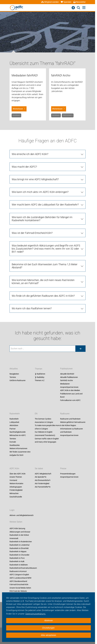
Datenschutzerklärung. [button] (36, 614)
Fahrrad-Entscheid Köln (19, 584)
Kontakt (13, 442)
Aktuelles (14, 369)
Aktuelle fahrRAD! (67, 374)
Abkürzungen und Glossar (20, 532)
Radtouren (65, 414)
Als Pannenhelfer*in (43, 487)
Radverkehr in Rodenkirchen (21, 542)
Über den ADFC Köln (18, 474)
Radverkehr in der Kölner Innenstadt (19, 537)
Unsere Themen (16, 477)
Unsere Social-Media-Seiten (20, 588)
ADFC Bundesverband (18, 581)
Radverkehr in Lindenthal (19, 545)
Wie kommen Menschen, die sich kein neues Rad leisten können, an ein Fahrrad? (43, 282)
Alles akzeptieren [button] (49, 635)
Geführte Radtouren (18, 381)
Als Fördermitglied (42, 484)
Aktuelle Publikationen (69, 377)
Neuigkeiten (14, 374)
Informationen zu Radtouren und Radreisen (71, 430)
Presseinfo (68, 115)
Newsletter (79, 2)
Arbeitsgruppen (16, 487)
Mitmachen (14, 493)
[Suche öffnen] (79, 8)
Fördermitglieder (16, 490)
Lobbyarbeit (14, 422)
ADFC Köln (14, 468)
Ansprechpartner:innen (69, 387)
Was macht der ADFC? (24, 167)
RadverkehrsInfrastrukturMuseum (23, 568)
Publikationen (66, 369)
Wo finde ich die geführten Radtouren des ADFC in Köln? (43, 296)
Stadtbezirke (15, 445)
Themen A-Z (40, 381)
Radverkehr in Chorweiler (19, 555)
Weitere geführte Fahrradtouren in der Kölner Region (73, 424)
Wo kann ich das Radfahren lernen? (32, 308)
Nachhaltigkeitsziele (18, 432)
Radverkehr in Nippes (18, 552)
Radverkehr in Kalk (17, 561)
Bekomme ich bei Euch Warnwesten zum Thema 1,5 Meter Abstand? (45, 266)
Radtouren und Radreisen (70, 419)
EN (36, 414)
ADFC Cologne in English (19, 575)
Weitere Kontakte (16, 484)
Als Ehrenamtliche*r (43, 480)
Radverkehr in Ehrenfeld (19, 548)
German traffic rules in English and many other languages (47, 440)
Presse (63, 468)
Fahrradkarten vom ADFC (70, 400)
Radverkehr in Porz (17, 558)
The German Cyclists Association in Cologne (44, 420)
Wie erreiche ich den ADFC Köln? (30, 154)
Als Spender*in (41, 477)
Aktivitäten (14, 426)
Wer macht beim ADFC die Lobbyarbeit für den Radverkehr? (45, 205)
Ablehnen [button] (49, 620)
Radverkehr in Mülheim (19, 565)
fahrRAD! (16, 115)
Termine (13, 377)
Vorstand (13, 480)
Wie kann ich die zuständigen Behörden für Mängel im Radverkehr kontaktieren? (42, 219)
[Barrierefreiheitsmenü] (73, 8)
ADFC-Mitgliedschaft (43, 474)
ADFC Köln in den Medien (70, 390)
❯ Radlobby (40, 377)
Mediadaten (65, 384)
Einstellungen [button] (48, 628)
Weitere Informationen (18, 449)
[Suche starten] (80, 349)
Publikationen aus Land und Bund (71, 395)
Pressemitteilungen (68, 474)
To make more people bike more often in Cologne (47, 427)
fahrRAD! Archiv (67, 381)
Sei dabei (39, 468)
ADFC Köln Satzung (17, 528)
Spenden (66, 2)
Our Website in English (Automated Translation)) (45, 434)
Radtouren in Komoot (18, 571)
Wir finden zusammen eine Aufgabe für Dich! (20, 453)
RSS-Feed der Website (18, 591)
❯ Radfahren (40, 374)
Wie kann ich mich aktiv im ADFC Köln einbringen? (40, 192)
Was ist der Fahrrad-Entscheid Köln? (32, 233)
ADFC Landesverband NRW (20, 578)
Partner (13, 429)
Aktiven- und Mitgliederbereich (22, 515)
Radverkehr (15, 414)
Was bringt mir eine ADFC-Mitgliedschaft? (35, 179)
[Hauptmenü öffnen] (84, 8)
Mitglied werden (50, 2)
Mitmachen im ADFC (18, 435)
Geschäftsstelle (16, 497)
